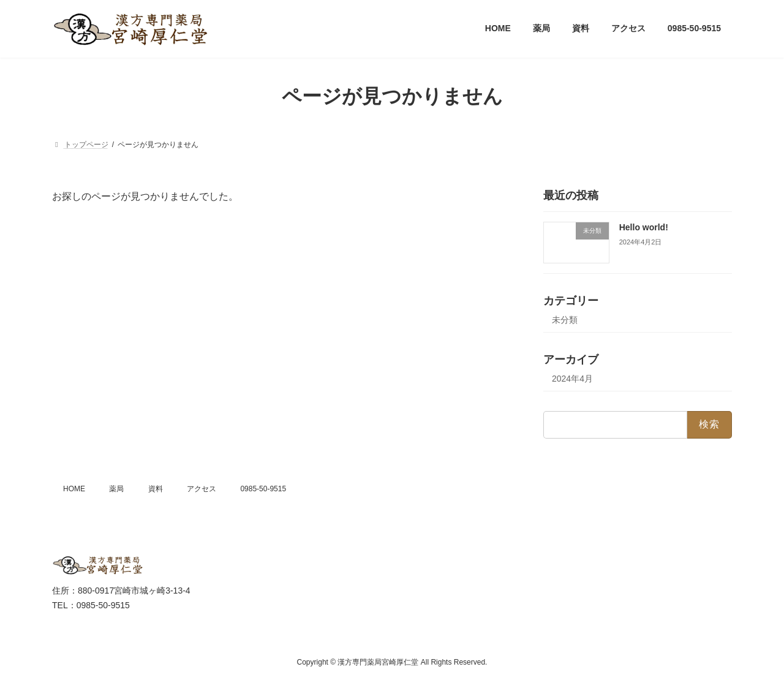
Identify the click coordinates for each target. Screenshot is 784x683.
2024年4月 (572, 379)
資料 (156, 489)
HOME (74, 489)
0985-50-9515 (263, 489)
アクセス (202, 489)
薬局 (116, 489)
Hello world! (644, 227)
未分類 (565, 320)
